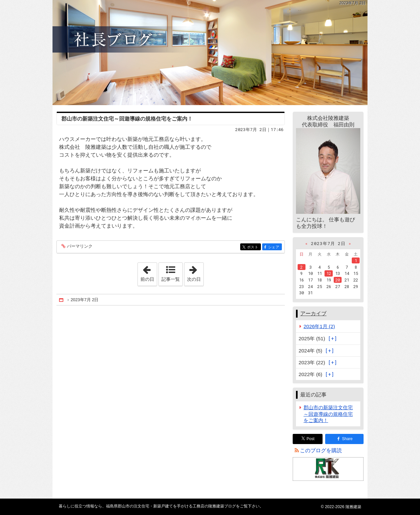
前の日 (149, 272)
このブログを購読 (321, 450)
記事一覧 (171, 279)
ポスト (253, 247)
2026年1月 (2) (319, 326)
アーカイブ (313, 313)
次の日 (195, 272)
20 (338, 280)
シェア (274, 247)
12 (329, 273)
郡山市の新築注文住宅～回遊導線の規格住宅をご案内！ (127, 119)
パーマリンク (79, 246)
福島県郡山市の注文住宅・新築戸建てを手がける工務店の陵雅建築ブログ (210, 53)
